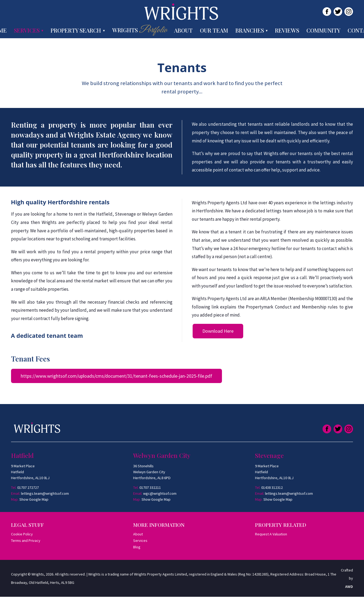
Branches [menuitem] (250, 30)
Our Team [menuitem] (214, 30)
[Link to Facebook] (327, 12)
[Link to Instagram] (349, 12)
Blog (137, 547)
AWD (349, 587)
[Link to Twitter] (338, 12)
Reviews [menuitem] (287, 30)
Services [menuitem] (27, 30)
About (138, 534)
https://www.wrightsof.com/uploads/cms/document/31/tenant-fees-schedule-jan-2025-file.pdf (116, 376)
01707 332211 (150, 487)
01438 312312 (272, 487)
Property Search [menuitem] (76, 30)
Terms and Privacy (26, 541)
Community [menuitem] (323, 30)
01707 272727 (28, 487)
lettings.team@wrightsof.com (45, 493)
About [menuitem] (183, 30)
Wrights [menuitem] (139, 30)
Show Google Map (34, 499)
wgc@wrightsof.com (160, 493)
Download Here (218, 331)
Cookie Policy (22, 534)
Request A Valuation (271, 534)
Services (140, 541)
